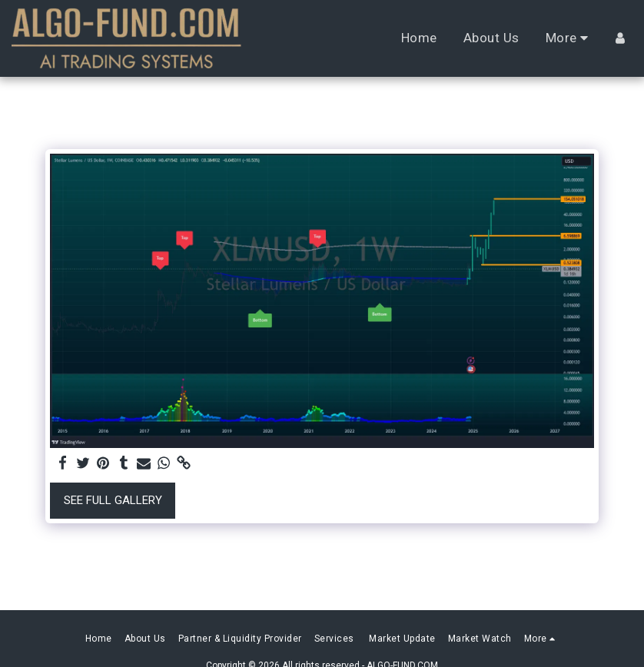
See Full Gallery (113, 500)
